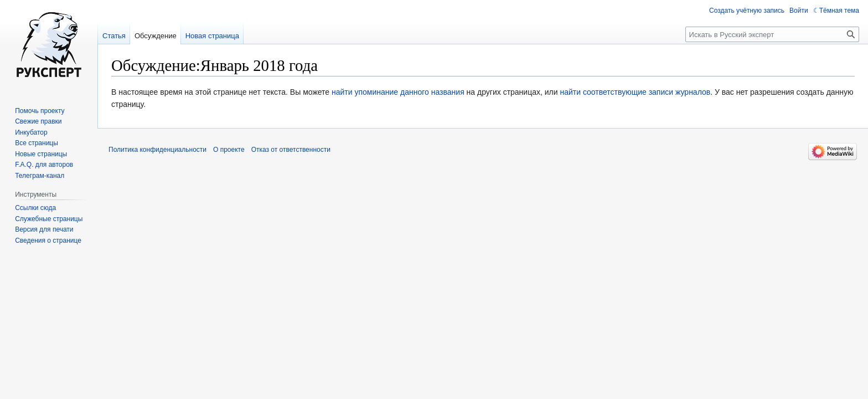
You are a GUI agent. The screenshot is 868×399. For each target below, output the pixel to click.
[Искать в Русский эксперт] (772, 34)
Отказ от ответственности (291, 150)
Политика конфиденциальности (157, 150)
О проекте (229, 150)
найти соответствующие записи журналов (635, 92)
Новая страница (212, 36)
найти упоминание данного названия (398, 92)
